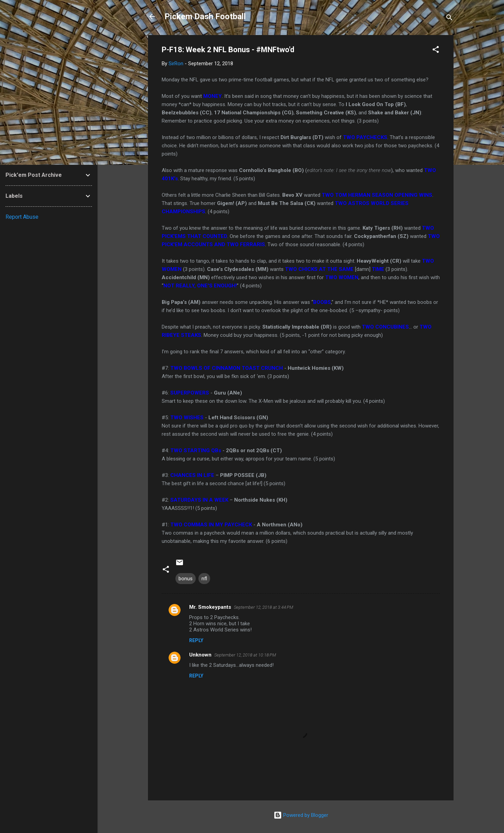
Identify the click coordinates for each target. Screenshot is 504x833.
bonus (186, 579)
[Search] (449, 19)
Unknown (200, 655)
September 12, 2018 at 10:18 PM (245, 655)
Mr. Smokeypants (210, 607)
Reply (196, 640)
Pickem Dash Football (205, 16)
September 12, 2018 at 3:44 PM (264, 607)
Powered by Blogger (301, 815)
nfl (204, 579)
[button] (436, 51)
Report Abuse (22, 217)
